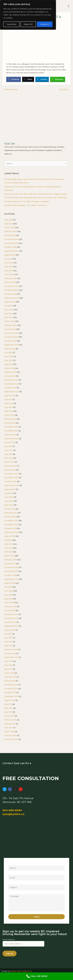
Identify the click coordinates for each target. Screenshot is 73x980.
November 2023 (11, 337)
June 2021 (9, 450)
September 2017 (11, 626)
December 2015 (11, 685)
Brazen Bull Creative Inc (21, 971)
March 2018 (9, 603)
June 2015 (9, 708)
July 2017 (8, 634)
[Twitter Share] (28, 79)
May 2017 (8, 642)
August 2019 (10, 536)
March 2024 (10, 321)
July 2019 (8, 540)
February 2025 (11, 278)
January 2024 (10, 329)
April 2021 (8, 458)
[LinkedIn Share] (42, 79)
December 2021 (11, 427)
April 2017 (8, 646)
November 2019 (11, 524)
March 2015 (9, 716)
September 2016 (11, 657)
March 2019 (9, 556)
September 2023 (12, 345)
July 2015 (8, 704)
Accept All (45, 24)
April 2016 (8, 669)
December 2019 (11, 521)
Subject (12, 883)
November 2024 (11, 290)
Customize (12, 24)
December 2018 (11, 567)
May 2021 (8, 454)
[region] (28, 15)
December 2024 (12, 286)
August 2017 (10, 630)
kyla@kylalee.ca (13, 814)
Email (11, 873)
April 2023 (9, 364)
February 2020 (11, 513)
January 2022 (10, 423)
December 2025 (11, 239)
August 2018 (10, 583)
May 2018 (8, 595)
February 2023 (11, 372)
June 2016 (9, 661)
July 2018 (8, 587)
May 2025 (9, 267)
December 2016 (11, 649)
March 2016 (9, 673)
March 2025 (10, 274)
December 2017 (11, 614)
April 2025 (9, 270)
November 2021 (11, 431)
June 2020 (9, 497)
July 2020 (8, 493)
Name (11, 864)
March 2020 (10, 509)
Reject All (28, 24)
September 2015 (11, 696)
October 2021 (10, 435)
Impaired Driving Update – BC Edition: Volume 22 (26, 205)
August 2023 (10, 349)
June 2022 (9, 403)
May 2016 (8, 665)
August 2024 (10, 302)
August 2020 (10, 489)
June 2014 (9, 728)
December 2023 (11, 333)
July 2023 (8, 352)
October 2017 (10, 622)
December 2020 (12, 474)
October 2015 (10, 692)
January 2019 (10, 564)
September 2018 (12, 579)
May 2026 (9, 220)
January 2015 (10, 724)
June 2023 (9, 356)
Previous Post (10, 89)
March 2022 (10, 415)
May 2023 (9, 360)
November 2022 (11, 384)
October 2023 (10, 341)
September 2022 (12, 392)
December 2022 (11, 380)
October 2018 (10, 575)
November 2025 (11, 243)
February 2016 (10, 677)
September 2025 (12, 251)
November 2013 (11, 739)
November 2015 (11, 689)
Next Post (65, 89)
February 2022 (11, 419)
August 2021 (10, 442)
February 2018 (10, 606)
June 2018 (9, 591)
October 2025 (10, 247)
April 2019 (8, 552)
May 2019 (8, 548)
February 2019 (10, 560)
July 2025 (8, 259)
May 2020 (9, 501)
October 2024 (10, 294)
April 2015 (8, 712)
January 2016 (10, 681)
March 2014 (9, 731)
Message (12, 893)
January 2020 (10, 517)
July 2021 (8, 446)
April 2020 (9, 505)
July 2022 (8, 399)
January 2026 (10, 235)
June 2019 (9, 544)
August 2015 (10, 700)
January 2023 (10, 376)
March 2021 (9, 462)
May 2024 (9, 314)
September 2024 (12, 298)
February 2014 (10, 735)
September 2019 (11, 532)
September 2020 (12, 485)
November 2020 (12, 477)
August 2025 (10, 255)
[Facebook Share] (13, 79)
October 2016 (10, 653)
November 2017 (11, 618)
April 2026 (9, 224)
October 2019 (10, 528)
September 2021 (11, 439)
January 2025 (10, 282)
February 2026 (11, 231)
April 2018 (9, 599)
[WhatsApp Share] (58, 79)
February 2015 (10, 720)
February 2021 (10, 466)
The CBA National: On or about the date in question (27, 201)
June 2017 (9, 638)
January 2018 (10, 610)
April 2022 (9, 411)
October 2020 (10, 481)
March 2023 (10, 368)
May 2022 (9, 407)
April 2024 (9, 317)
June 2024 (9, 310)
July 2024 (8, 306)
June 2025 (9, 263)
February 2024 (11, 325)
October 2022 (10, 388)
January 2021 (10, 470)
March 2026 (10, 227)
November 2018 (11, 571)
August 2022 (10, 396)
